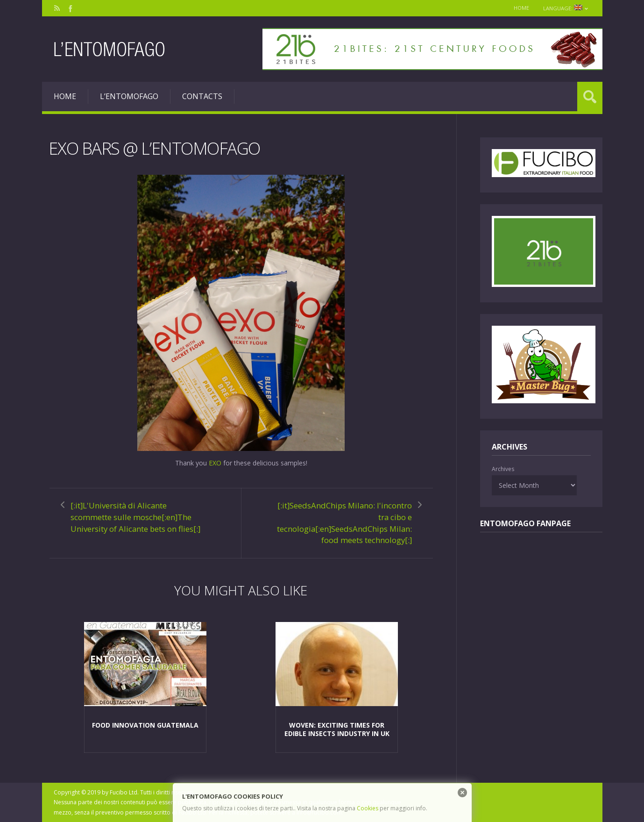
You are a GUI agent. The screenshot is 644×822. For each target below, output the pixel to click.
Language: (566, 8)
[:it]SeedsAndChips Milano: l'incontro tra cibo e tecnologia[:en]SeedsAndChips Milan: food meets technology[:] (344, 523)
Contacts (202, 96)
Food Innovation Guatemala (145, 725)
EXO (215, 463)
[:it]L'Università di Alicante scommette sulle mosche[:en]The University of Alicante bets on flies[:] (135, 517)
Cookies (368, 808)
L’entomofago (129, 96)
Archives (503, 469)
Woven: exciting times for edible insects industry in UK (337, 729)
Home (521, 8)
